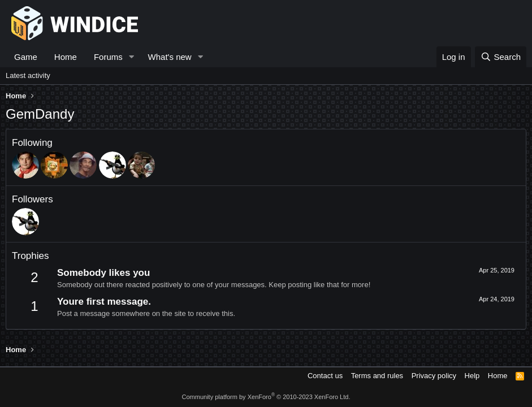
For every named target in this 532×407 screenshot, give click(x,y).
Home (66, 57)
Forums (108, 57)
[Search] (501, 57)
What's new (170, 57)
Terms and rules (377, 376)
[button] (132, 57)
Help (472, 376)
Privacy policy (434, 376)
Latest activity (28, 75)
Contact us (325, 376)
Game (26, 57)
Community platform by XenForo (266, 397)
